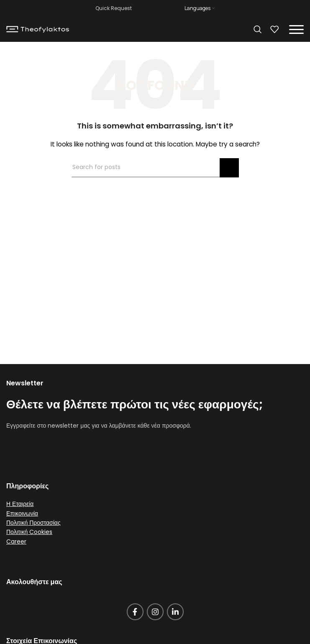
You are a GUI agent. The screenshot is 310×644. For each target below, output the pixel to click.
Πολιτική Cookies (29, 532)
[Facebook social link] (135, 612)
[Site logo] (38, 29)
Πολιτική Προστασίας (33, 523)
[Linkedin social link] (175, 612)
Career (16, 541)
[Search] (258, 29)
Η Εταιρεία (20, 504)
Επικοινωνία (22, 513)
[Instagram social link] (155, 612)
